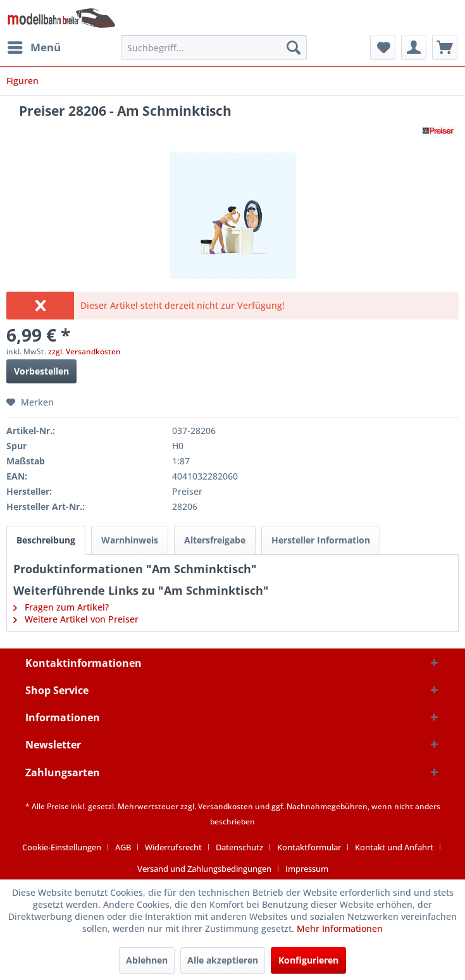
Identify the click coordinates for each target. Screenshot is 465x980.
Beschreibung (46, 540)
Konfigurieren (308, 960)
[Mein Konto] (414, 47)
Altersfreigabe (215, 540)
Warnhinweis (130, 540)
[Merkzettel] (383, 47)
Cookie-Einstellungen (62, 847)
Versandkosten (226, 806)
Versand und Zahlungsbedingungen (204, 869)
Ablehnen (147, 960)
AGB (123, 847)
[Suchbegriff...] (214, 47)
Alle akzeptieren (223, 960)
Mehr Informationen (340, 928)
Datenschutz (239, 847)
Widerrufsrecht (173, 847)
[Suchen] (294, 47)
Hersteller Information (321, 540)
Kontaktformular (309, 847)
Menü (34, 46)
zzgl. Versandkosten (84, 351)
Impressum (307, 869)
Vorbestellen (41, 371)
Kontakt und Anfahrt (394, 847)
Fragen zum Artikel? (61, 607)
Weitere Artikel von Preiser (76, 619)
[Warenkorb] (445, 47)
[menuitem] (34, 47)
